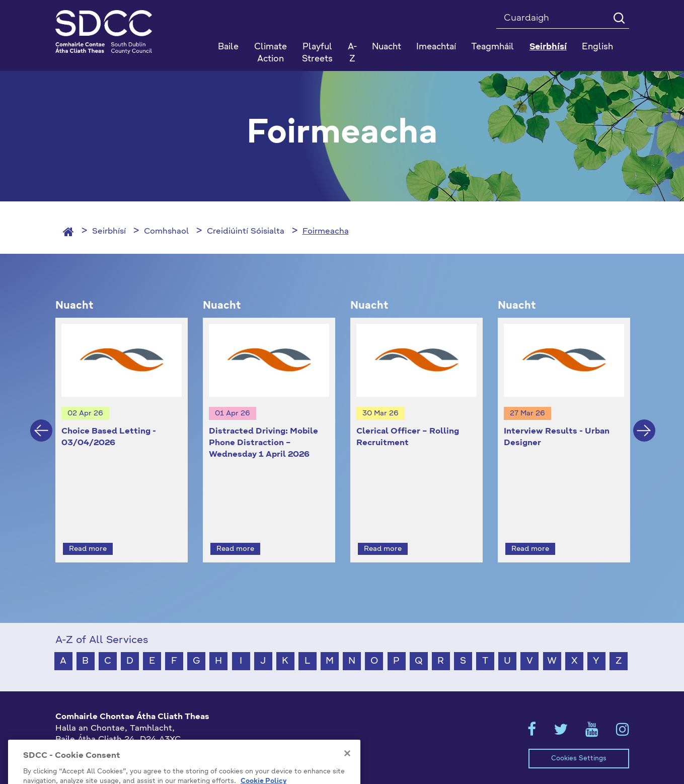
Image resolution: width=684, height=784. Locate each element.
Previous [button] (41, 421)
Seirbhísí (109, 232)
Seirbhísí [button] (548, 47)
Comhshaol (166, 232)
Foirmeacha (326, 232)
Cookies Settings (579, 740)
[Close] (347, 779)
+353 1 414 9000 (91, 738)
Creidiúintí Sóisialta (246, 232)
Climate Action (271, 53)
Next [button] (644, 421)
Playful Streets (317, 53)
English (597, 47)
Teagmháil (492, 47)
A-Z (352, 53)
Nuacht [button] (387, 47)
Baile (228, 47)
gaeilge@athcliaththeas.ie (107, 755)
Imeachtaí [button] (436, 47)
